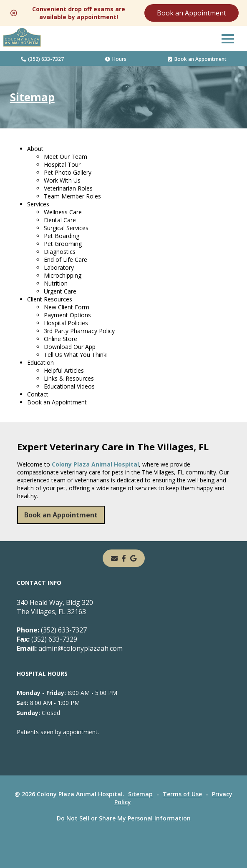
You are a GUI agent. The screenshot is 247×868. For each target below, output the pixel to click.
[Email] (114, 558)
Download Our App (70, 347)
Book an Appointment (192, 13)
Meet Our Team (66, 157)
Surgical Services (66, 228)
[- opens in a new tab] (124, 558)
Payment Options (67, 315)
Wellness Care (63, 212)
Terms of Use (182, 794)
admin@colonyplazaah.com (70, 648)
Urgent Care (60, 291)
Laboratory (59, 267)
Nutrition (56, 283)
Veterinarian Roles (68, 188)
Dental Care (60, 220)
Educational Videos (69, 386)
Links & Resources (69, 378)
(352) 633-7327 (42, 59)
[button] (228, 38)
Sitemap (140, 794)
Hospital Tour (62, 164)
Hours (116, 59)
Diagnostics (60, 252)
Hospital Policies (66, 323)
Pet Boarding (62, 236)
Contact (38, 394)
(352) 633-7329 (47, 639)
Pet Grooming (63, 244)
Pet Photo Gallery (68, 172)
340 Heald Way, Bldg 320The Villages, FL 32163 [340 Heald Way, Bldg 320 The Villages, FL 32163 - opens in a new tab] (55, 607)
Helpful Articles (64, 370)
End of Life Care (66, 260)
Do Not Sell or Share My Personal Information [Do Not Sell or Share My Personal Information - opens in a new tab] (124, 818)
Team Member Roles (72, 196)
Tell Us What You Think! (76, 355)
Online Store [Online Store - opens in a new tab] (60, 339)
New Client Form (67, 307)
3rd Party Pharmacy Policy (79, 331)
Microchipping (63, 275)
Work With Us (62, 180)
